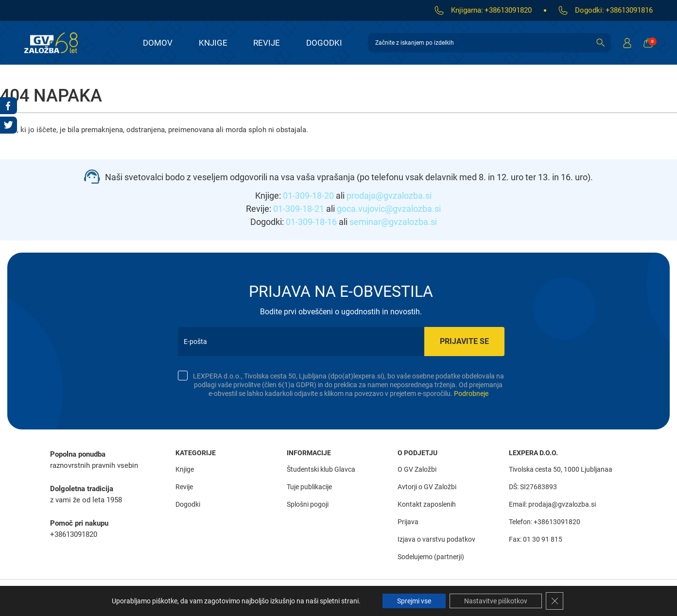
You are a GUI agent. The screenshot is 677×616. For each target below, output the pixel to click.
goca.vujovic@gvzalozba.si (389, 209)
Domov (158, 43)
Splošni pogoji (308, 504)
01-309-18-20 (308, 196)
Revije (267, 43)
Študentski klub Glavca (321, 469)
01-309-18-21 (299, 209)
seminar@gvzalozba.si (393, 222)
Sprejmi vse (414, 601)
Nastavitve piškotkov (496, 601)
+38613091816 (629, 10)
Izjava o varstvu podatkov (436, 539)
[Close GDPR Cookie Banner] (555, 601)
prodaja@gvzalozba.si (389, 196)
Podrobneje (471, 394)
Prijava (408, 522)
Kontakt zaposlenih (427, 504)
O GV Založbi (417, 469)
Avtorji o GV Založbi (427, 487)
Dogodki (324, 43)
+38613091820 (508, 10)
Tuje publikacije (309, 487)
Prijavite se (464, 341)
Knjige (213, 43)
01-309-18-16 (311, 222)
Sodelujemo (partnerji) (431, 557)
